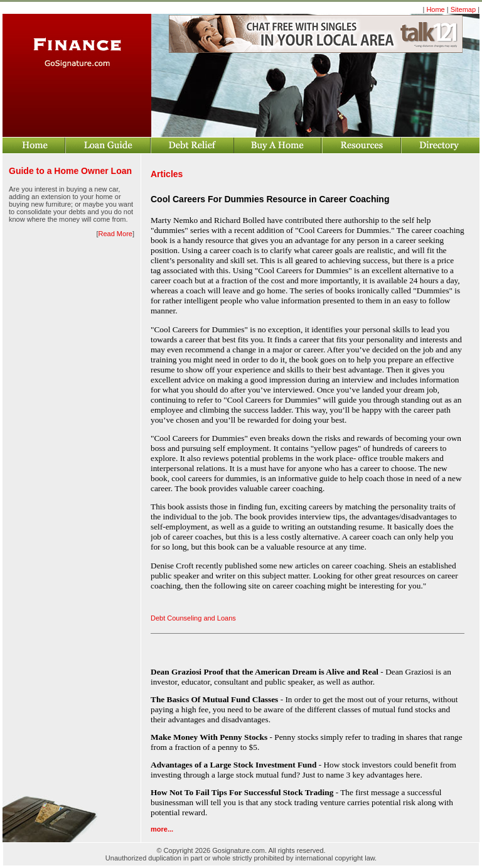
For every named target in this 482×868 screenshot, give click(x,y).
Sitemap (463, 9)
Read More (115, 234)
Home (435, 9)
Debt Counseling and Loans (193, 618)
